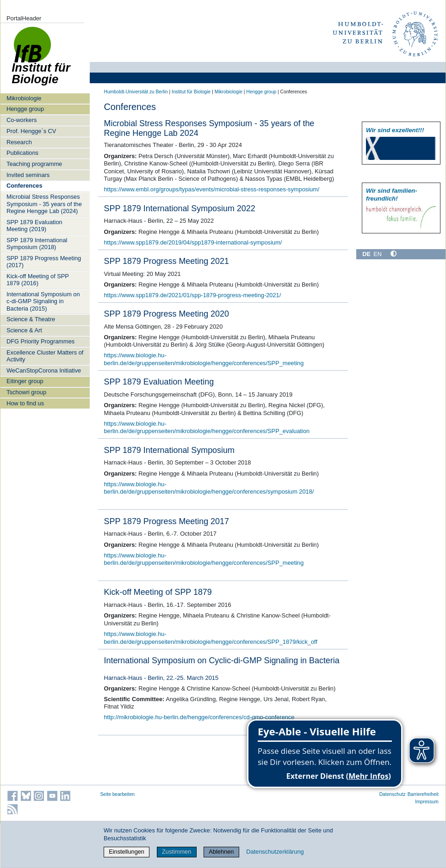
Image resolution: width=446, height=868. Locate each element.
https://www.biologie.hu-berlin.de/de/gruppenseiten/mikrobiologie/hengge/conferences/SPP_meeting (204, 359)
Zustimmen (177, 852)
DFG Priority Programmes (40, 341)
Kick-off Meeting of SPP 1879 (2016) (38, 280)
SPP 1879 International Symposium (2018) (37, 244)
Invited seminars (28, 175)
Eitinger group (25, 381)
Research (19, 142)
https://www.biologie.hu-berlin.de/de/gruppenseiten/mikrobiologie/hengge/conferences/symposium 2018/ (209, 488)
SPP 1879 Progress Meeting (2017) (44, 262)
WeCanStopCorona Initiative (44, 370)
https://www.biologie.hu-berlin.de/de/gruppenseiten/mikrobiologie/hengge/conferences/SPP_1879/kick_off (211, 638)
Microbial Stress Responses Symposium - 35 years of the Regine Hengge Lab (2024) (44, 204)
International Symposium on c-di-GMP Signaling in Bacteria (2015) (43, 301)
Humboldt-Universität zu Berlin (136, 92)
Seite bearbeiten (118, 794)
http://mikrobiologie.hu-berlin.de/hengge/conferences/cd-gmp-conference (199, 717)
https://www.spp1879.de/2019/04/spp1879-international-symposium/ (193, 242)
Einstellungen (127, 852)
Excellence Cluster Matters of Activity (45, 356)
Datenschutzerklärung (275, 852)
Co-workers (22, 120)
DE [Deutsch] (366, 254)
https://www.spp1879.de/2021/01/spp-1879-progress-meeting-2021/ (193, 295)
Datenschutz (393, 794)
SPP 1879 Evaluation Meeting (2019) (34, 226)
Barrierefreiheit (423, 794)
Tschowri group (26, 392)
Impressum (427, 802)
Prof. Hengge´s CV (31, 131)
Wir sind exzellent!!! (395, 130)
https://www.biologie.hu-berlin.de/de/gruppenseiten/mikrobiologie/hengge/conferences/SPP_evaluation (207, 428)
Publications (22, 153)
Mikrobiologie (24, 98)
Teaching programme (34, 164)
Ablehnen (221, 852)
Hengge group (25, 109)
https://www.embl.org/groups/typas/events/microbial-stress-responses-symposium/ (212, 189)
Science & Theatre (31, 319)
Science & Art (24, 330)
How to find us (25, 403)
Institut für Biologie (191, 92)
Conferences (25, 186)
